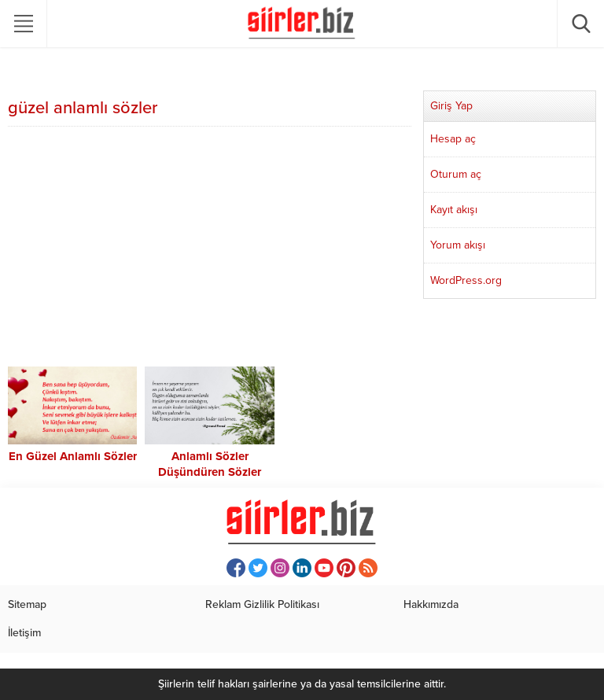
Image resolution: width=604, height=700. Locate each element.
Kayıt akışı (454, 210)
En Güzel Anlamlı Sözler (73, 456)
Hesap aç (453, 139)
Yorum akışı (458, 245)
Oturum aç (456, 174)
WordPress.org (466, 280)
